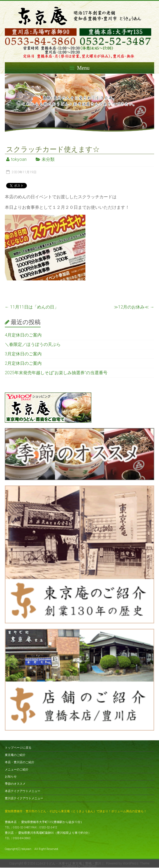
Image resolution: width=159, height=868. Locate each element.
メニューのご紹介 (17, 770)
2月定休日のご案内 (23, 363)
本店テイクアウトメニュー (23, 791)
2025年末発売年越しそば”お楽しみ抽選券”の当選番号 (56, 373)
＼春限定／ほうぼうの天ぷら (33, 344)
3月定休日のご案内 (23, 354)
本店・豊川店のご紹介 (20, 762)
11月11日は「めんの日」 (32, 307)
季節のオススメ (15, 784)
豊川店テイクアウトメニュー (24, 798)
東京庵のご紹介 (15, 755)
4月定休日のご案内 (23, 335)
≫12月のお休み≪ (134, 307)
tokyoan (19, 159)
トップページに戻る (18, 748)
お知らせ (11, 777)
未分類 (48, 159)
